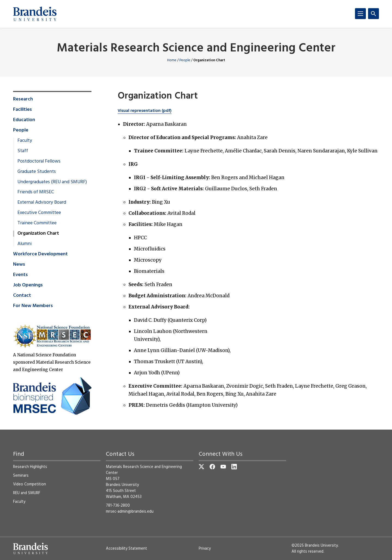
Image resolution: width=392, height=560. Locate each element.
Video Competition (30, 484)
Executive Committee (39, 213)
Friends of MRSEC (36, 192)
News (19, 265)
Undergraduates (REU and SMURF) (52, 182)
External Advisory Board (42, 203)
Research (23, 99)
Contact (22, 296)
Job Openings (28, 285)
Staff (23, 151)
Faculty (25, 141)
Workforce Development (40, 254)
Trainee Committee (37, 223)
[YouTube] (223, 467)
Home (172, 60)
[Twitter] (201, 467)
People (185, 60)
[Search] (373, 14)
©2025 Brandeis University (315, 546)
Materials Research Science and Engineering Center (196, 49)
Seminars (21, 476)
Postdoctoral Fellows (39, 161)
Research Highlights (30, 467)
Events (20, 275)
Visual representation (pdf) (145, 111)
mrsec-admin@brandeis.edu (130, 512)
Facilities (22, 110)
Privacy (205, 549)
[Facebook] (212, 467)
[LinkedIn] (234, 467)
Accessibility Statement (126, 549)
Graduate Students (37, 172)
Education (24, 120)
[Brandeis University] (35, 14)
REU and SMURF (27, 493)
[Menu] (360, 14)
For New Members (33, 306)
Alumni (24, 244)
